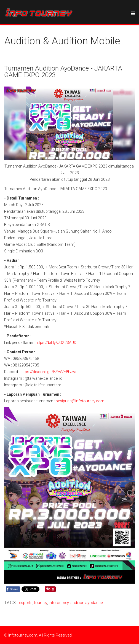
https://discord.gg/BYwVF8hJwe (49, 372)
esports (26, 603)
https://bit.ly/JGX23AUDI (56, 343)
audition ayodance (86, 603)
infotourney (59, 603)
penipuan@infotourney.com (80, 401)
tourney (41, 603)
